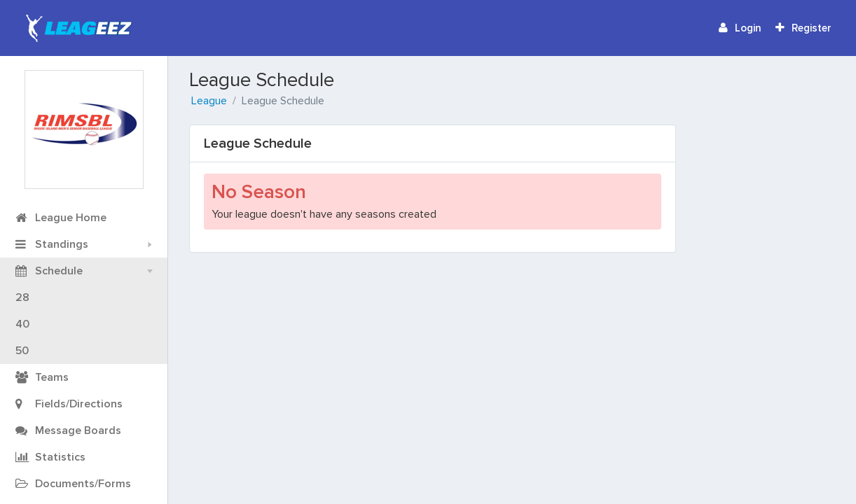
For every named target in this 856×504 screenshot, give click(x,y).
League (209, 101)
